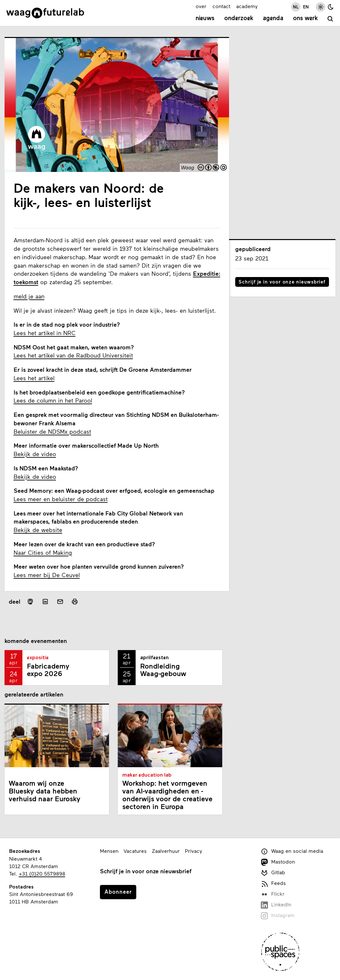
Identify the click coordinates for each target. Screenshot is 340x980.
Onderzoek (239, 18)
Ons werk (305, 18)
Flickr (273, 894)
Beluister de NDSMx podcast (52, 431)
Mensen (109, 851)
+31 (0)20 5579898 (42, 873)
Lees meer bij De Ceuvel (47, 575)
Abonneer (118, 891)
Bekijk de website (38, 530)
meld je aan (29, 296)
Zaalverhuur (166, 851)
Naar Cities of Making (43, 552)
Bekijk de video (35, 454)
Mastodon (278, 862)
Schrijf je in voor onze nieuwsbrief (282, 282)
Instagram (278, 916)
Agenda (273, 18)
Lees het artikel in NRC (45, 333)
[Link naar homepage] (45, 13)
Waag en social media (292, 851)
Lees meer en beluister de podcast (61, 499)
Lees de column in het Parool (53, 400)
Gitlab (273, 873)
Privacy (194, 851)
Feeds (273, 883)
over (201, 6)
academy (247, 6)
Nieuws (205, 18)
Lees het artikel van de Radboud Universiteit (73, 355)
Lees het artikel (34, 378)
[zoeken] (331, 19)
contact (221, 6)
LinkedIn (276, 905)
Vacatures (135, 851)
